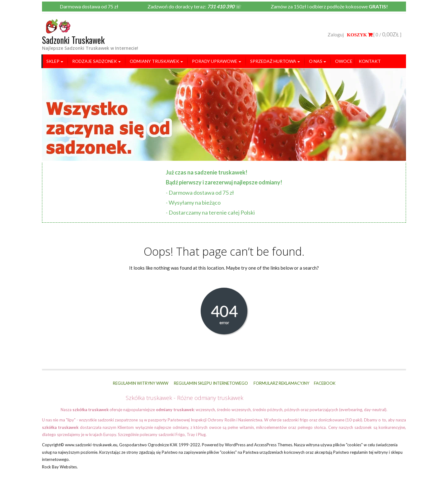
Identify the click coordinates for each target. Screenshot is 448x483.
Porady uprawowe (215, 61)
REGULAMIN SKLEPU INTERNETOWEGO (211, 383)
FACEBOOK (325, 383)
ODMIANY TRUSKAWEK (154, 61)
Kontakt (370, 61)
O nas (316, 61)
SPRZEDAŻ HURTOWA (273, 61)
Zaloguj (336, 35)
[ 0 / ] (374, 35)
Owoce (344, 61)
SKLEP (53, 61)
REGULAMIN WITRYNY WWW (141, 383)
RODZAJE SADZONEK (95, 61)
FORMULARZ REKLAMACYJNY (281, 383)
